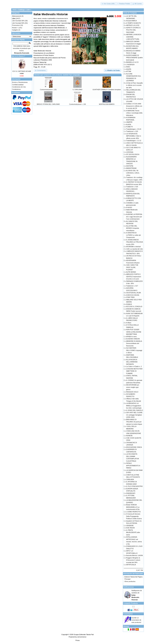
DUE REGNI (130, 528)
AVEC (128, 67)
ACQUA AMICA (131, 21)
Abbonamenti (17, 16)
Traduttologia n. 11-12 (134, 141)
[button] (108, 4)
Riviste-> (15, 28)
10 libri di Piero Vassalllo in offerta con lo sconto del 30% (134, 85)
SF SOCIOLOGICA (133, 154)
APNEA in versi (131, 337)
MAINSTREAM (131, 168)
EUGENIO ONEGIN (133, 339)
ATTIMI (129, 71)
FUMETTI (129, 127)
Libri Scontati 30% (18, 21)
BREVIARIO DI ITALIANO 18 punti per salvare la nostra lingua (134, 422)
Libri (28, 10)
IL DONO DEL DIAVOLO (134, 410)
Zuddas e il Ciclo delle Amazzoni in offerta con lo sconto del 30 (134, 106)
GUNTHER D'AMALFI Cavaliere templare (107, 90)
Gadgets (15, 30)
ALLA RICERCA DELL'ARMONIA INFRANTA (132, 362)
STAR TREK (130, 297)
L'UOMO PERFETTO (133, 512)
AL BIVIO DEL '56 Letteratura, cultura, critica (133, 173)
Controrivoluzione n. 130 (77, 104)
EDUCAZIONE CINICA (134, 447)
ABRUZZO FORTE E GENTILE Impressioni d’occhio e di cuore (134, 277)
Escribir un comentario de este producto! (136, 620)
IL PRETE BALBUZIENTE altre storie (133, 532)
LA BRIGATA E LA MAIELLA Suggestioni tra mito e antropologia (134, 406)
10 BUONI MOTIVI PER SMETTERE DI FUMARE (134, 371)
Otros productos (130, 581)
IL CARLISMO (77, 90)
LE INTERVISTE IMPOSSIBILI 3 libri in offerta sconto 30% (134, 136)
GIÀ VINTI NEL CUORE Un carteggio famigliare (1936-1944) (134, 415)
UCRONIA (130, 152)
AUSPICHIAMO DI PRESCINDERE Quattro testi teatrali (134, 58)
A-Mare (129, 323)
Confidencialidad (18, 85)
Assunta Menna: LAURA (134, 555)
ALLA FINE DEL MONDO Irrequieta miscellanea (133, 228)
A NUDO (129, 207)
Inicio (15, 10)
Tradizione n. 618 (132, 187)
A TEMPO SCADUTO (133, 23)
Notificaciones (129, 587)
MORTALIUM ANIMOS (107, 104)
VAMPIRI (129, 122)
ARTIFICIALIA (131, 565)
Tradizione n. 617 (132, 286)
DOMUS (129, 304)
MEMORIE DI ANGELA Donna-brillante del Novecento (134, 343)
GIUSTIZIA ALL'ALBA (133, 293)
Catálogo (22, 10)
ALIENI (129, 124)
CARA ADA (130, 479)
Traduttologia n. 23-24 (134, 129)
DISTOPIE (130, 166)
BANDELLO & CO (132, 62)
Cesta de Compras (130, 13)
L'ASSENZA (130, 65)
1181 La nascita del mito (134, 249)
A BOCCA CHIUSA (133, 295)
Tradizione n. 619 (132, 131)
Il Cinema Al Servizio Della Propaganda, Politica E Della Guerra (134, 516)
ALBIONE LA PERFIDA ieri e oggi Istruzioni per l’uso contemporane (134, 217)
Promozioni (16, 25)
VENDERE (130, 526)
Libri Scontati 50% (18, 23)
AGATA (129, 69)
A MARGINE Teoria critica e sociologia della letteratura (134, 113)
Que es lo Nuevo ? (18, 56)
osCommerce (82, 637)
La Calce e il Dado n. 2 (134, 366)
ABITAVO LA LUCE (133, 25)
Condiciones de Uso (19, 87)
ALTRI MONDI (131, 272)
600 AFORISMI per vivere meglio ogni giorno (133, 387)
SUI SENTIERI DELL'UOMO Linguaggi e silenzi (134, 350)
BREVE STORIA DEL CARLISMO (48, 104)
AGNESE (129, 436)
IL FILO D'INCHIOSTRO (134, 486)
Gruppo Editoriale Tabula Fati (84, 635)
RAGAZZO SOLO (132, 392)
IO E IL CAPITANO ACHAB (22, 71)
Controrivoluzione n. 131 (48, 90)
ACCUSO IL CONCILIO (134, 306)
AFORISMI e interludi (133, 247)
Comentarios (128, 614)
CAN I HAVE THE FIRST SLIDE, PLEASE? (132, 267)
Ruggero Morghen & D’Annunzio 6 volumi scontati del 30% (133, 560)
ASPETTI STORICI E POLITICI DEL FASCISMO (133, 30)
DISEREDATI (131, 493)
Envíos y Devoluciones (20, 82)
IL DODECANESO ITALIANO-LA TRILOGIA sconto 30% (134, 242)
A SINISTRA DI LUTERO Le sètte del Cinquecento (133, 235)
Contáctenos (16, 89)
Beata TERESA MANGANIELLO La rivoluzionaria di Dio (133, 507)
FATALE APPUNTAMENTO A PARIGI (133, 466)
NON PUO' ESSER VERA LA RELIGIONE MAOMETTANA (134, 332)
